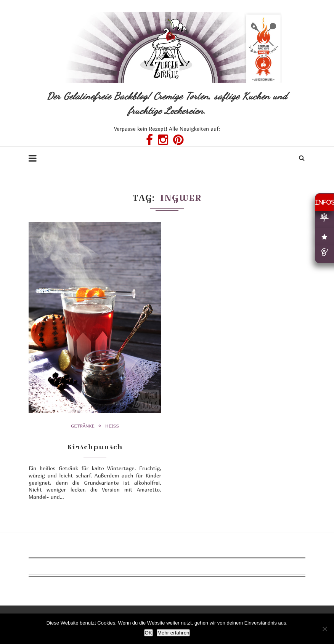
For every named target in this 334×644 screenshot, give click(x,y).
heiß (112, 426)
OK (149, 633)
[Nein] (324, 629)
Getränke (83, 426)
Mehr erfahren (173, 633)
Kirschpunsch (95, 447)
